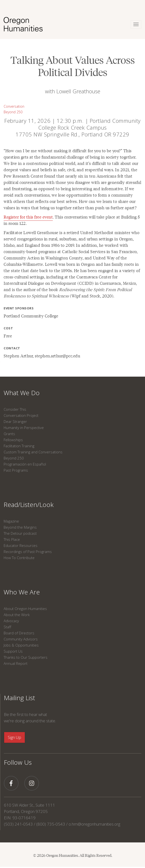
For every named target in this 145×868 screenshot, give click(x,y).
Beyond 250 (13, 112)
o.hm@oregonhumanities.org (94, 824)
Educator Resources (21, 545)
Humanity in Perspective (24, 428)
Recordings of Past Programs (28, 552)
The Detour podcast (20, 533)
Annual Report (16, 663)
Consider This (15, 409)
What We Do (22, 393)
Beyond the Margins (20, 527)
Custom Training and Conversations (33, 452)
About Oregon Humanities (25, 609)
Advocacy (11, 621)
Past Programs (16, 470)
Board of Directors (19, 633)
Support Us (13, 651)
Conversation (14, 106)
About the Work (17, 615)
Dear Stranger (15, 421)
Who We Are (22, 592)
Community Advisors (21, 639)
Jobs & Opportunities (21, 645)
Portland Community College (31, 316)
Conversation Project (21, 415)
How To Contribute (19, 558)
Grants (9, 434)
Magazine (11, 521)
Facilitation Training (19, 446)
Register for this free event (28, 217)
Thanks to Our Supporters (26, 657)
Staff (7, 627)
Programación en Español (25, 464)
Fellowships (13, 440)
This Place (12, 539)
